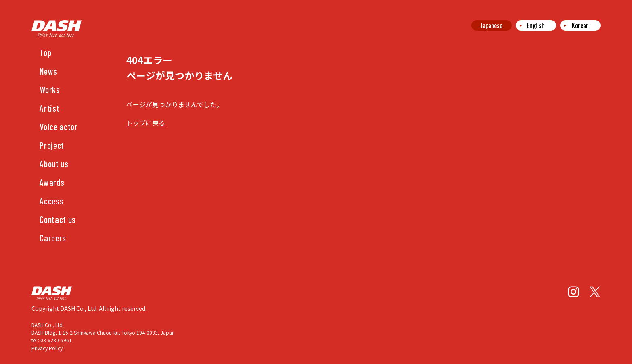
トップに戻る (146, 123)
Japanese (491, 25)
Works (50, 89)
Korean (580, 25)
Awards (52, 182)
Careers (53, 238)
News (48, 71)
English (536, 25)
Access (51, 201)
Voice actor (59, 127)
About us (54, 164)
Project (52, 145)
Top (45, 52)
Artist (49, 108)
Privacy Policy (47, 348)
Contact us (58, 219)
